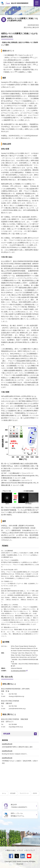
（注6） (12, 186)
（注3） (34, 64)
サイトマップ (30, 850)
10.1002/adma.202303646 (19, 671)
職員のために (11, 850)
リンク (21, 850)
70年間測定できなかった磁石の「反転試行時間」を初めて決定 (20, 762)
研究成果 (7, 734)
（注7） (17, 287)
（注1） (16, 55)
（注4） (16, 71)
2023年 (35, 793)
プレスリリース (24, 793)
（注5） (10, 82)
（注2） (31, 57)
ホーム (4, 793)
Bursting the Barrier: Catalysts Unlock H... (15, 754)
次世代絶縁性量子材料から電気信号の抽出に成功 (17, 747)
